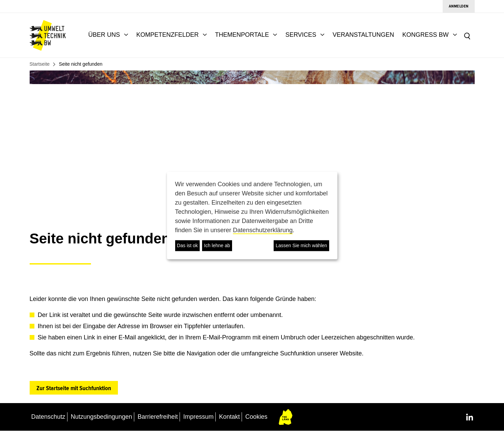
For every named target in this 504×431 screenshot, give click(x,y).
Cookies (256, 417)
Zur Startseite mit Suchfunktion (74, 388)
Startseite (40, 64)
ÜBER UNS (104, 35)
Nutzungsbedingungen (102, 417)
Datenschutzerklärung (263, 230)
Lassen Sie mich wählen (301, 245)
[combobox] (480, 35)
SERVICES (301, 35)
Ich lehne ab (217, 245)
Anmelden (459, 6)
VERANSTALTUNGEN (363, 35)
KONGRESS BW (425, 35)
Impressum (198, 417)
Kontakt (230, 417)
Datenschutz (48, 417)
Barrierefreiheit (158, 417)
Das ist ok (187, 245)
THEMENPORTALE (242, 35)
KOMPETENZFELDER (167, 35)
